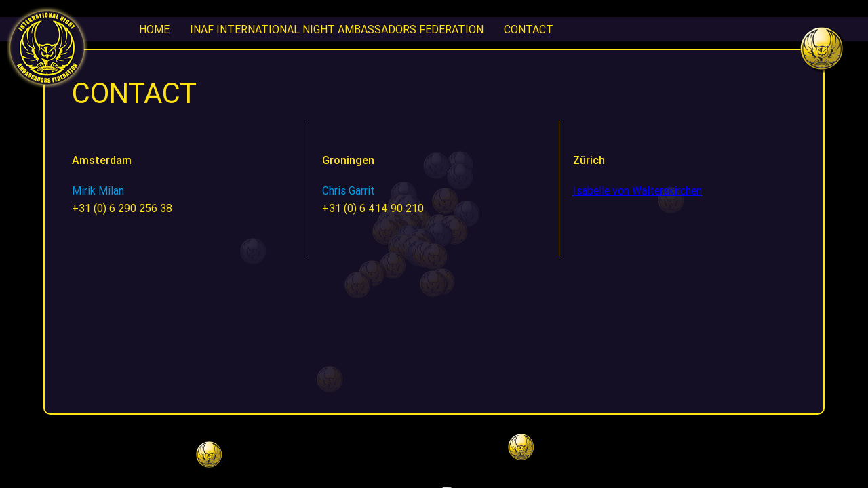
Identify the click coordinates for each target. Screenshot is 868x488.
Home (154, 29)
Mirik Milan (98, 190)
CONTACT (529, 29)
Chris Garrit (349, 190)
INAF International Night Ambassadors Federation (337, 29)
